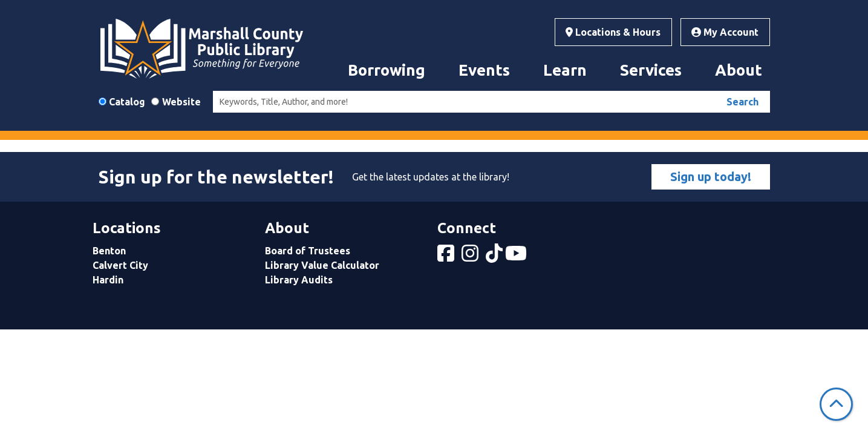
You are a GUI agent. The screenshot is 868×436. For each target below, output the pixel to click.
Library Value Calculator (322, 265)
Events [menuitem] (484, 70)
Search (742, 102)
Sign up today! (711, 177)
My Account (725, 32)
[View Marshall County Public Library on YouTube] (517, 257)
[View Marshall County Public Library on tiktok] (495, 257)
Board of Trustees (308, 251)
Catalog (127, 102)
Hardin (108, 280)
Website (181, 102)
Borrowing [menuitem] (387, 70)
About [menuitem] (739, 70)
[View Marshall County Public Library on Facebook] (447, 257)
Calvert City (120, 265)
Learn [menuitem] (565, 70)
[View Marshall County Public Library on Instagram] (471, 257)
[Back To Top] (836, 404)
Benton (109, 251)
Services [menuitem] (651, 70)
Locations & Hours (613, 32)
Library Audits (299, 280)
